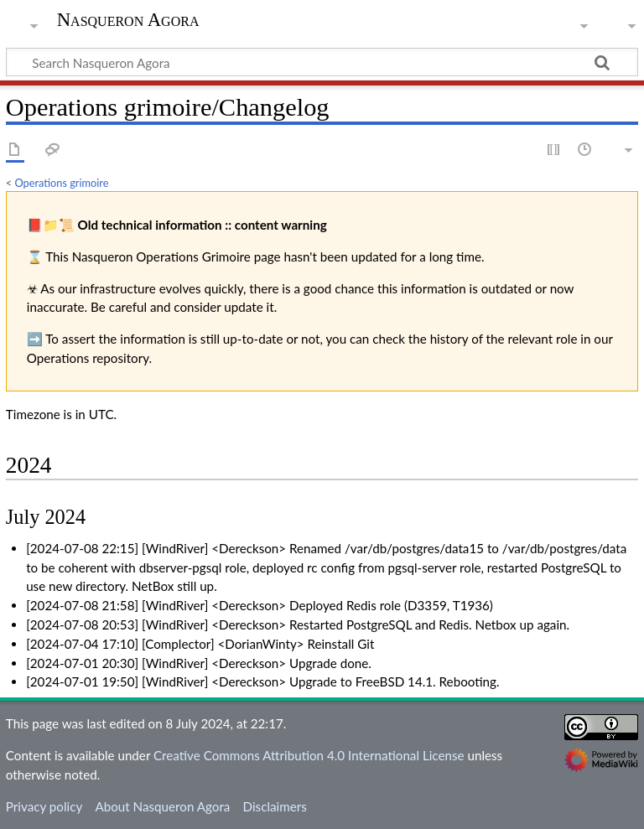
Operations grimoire (62, 183)
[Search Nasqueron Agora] (322, 62)
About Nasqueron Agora (162, 806)
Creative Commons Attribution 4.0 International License (309, 755)
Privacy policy (44, 806)
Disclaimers (275, 806)
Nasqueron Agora (128, 20)
